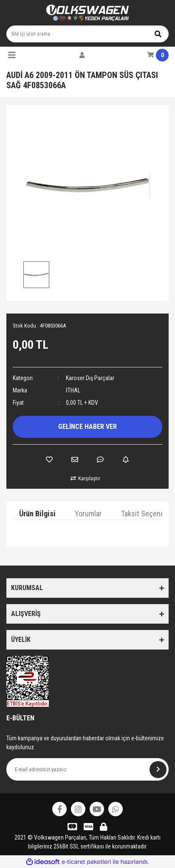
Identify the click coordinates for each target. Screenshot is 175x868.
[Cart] (158, 55)
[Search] (87, 34)
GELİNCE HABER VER (87, 427)
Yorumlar (88, 514)
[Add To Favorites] (49, 459)
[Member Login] (82, 55)
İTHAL (73, 390)
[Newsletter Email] (87, 769)
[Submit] (158, 770)
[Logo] (87, 13)
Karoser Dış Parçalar (90, 378)
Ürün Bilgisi (37, 514)
